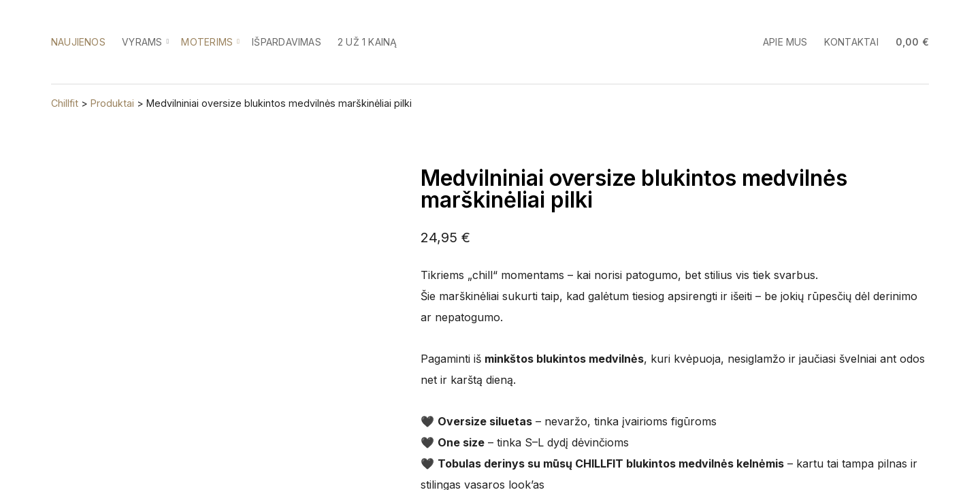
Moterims (207, 42)
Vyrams (142, 42)
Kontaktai (851, 42)
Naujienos (78, 42)
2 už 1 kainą (367, 42)
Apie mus (785, 42)
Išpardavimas (287, 42)
